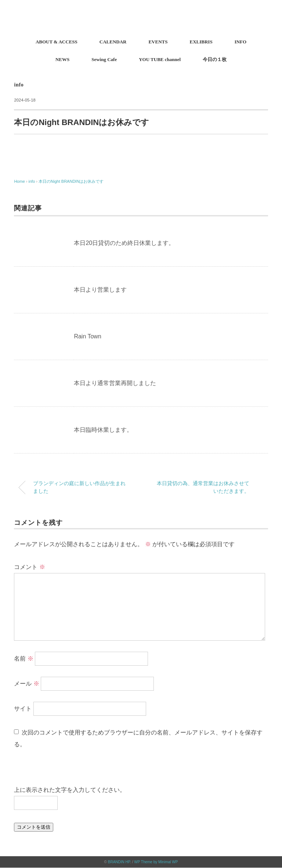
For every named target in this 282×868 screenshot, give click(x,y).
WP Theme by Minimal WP (156, 862)
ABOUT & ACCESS (57, 42)
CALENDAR (113, 42)
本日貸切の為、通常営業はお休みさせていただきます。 (203, 487)
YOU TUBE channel (160, 59)
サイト (23, 709)
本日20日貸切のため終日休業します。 (124, 243)
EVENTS (158, 42)
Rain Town (87, 336)
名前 (23, 659)
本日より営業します (100, 290)
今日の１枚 (215, 59)
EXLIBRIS (201, 42)
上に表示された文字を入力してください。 (70, 790)
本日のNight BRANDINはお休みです (71, 181)
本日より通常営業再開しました (115, 383)
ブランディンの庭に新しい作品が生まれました (79, 487)
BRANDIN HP (119, 862)
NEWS (62, 59)
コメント (29, 567)
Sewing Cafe (104, 59)
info (19, 85)
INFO (241, 42)
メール (26, 684)
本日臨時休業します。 (103, 430)
